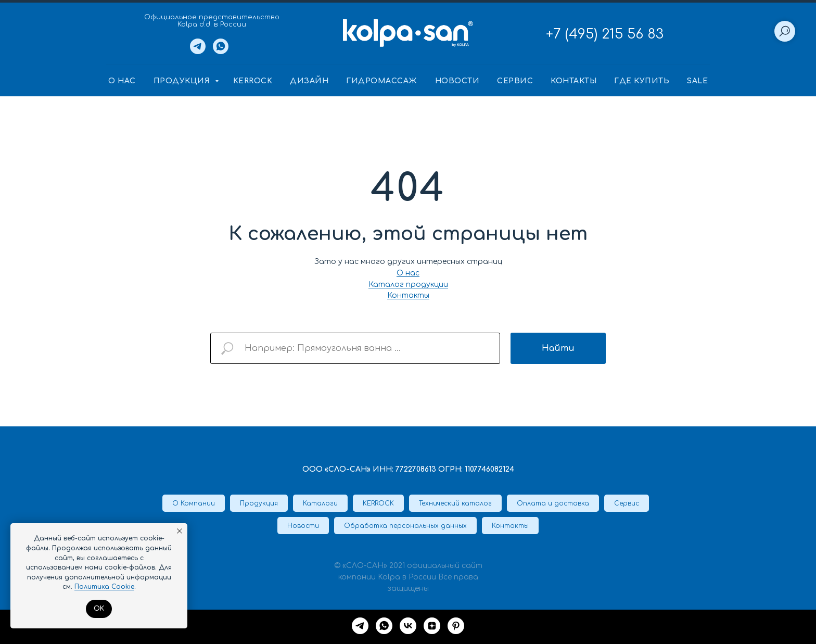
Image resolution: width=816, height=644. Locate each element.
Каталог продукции (408, 285)
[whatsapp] (384, 626)
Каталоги (320, 503)
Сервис (515, 81)
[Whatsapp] (221, 51)
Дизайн (309, 81)
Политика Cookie (104, 587)
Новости (457, 81)
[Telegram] (198, 51)
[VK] (408, 626)
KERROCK (253, 81)
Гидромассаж (382, 81)
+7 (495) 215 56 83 (605, 34)
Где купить (642, 81)
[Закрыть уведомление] (180, 531)
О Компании (194, 503)
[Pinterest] (456, 626)
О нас (122, 81)
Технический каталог (455, 503)
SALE (697, 81)
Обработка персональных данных (405, 526)
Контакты (573, 81)
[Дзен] (432, 626)
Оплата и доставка (553, 503)
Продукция (183, 81)
